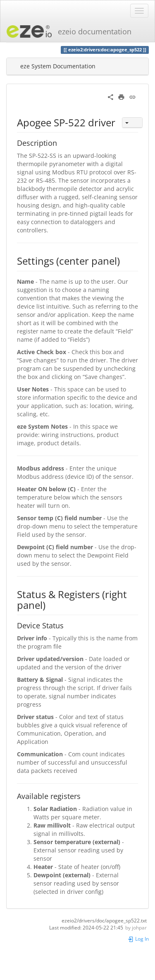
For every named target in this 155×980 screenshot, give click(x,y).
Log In (138, 939)
